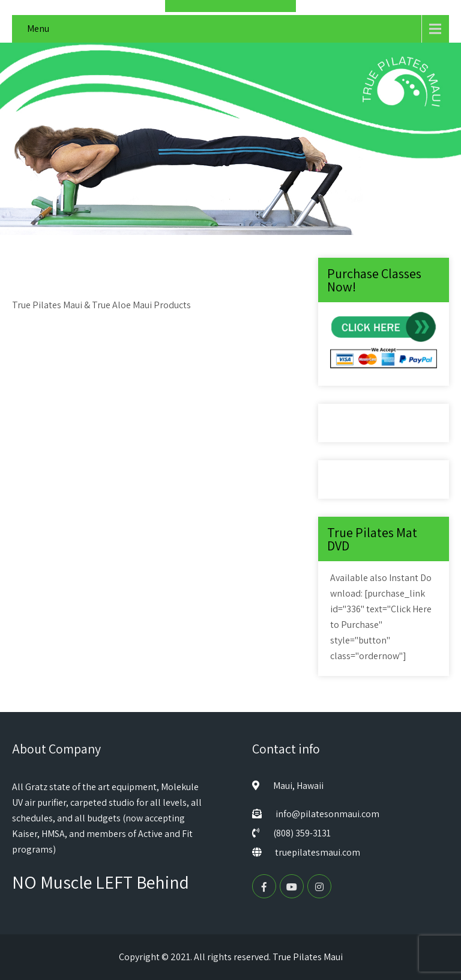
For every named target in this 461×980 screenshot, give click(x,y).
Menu (38, 29)
